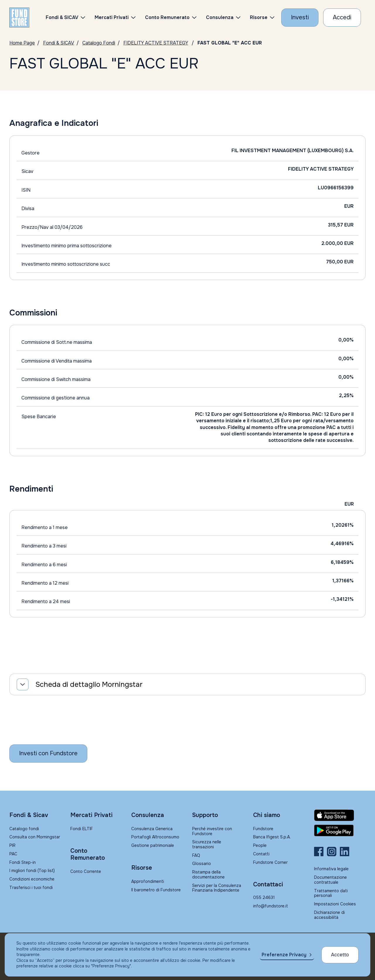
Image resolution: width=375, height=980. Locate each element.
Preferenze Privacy (284, 955)
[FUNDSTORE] (19, 18)
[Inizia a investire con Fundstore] (48, 754)
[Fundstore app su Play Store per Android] (340, 830)
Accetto (340, 955)
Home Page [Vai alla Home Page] (22, 43)
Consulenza (220, 17)
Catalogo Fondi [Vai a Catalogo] (99, 43)
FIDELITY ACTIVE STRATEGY (156, 43)
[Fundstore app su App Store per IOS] (340, 815)
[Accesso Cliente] (342, 18)
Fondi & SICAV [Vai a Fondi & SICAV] (59, 43)
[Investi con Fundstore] (300, 18)
